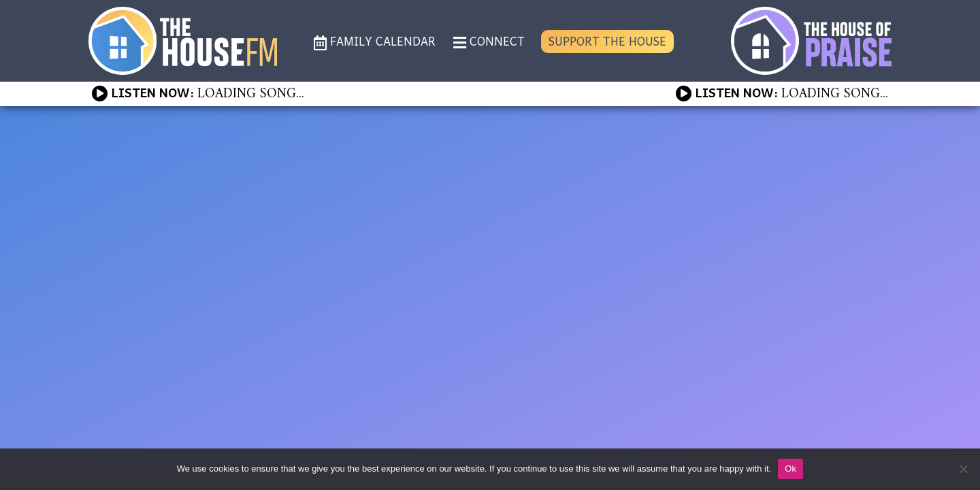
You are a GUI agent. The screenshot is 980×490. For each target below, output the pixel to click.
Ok (790, 469)
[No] (963, 469)
